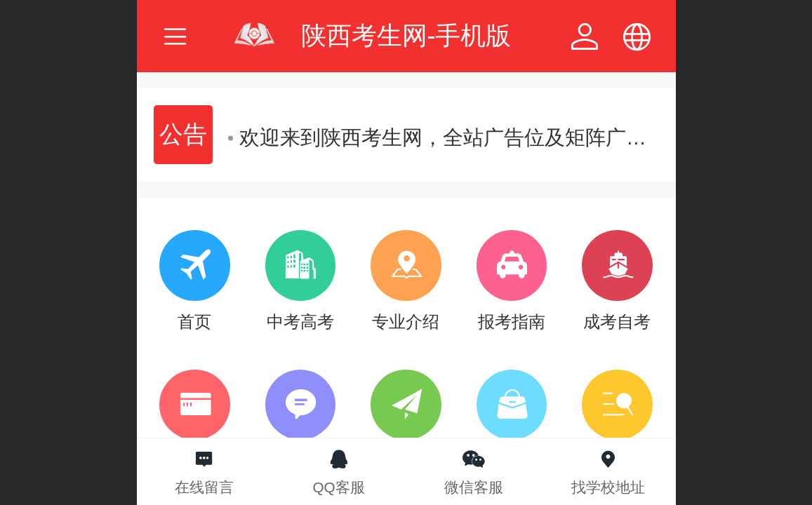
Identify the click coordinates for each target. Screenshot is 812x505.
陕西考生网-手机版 (406, 35)
